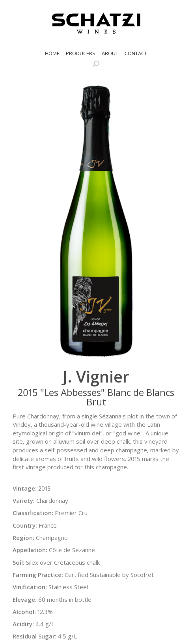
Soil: (19, 562)
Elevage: (25, 599)
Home (52, 53)
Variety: (24, 500)
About (110, 53)
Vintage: (25, 488)
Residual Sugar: (34, 636)
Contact (136, 53)
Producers (81, 53)
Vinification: (30, 587)
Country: (25, 525)
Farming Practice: (38, 575)
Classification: (33, 513)
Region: (23, 538)
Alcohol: (24, 612)
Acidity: (23, 624)
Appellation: (30, 550)
